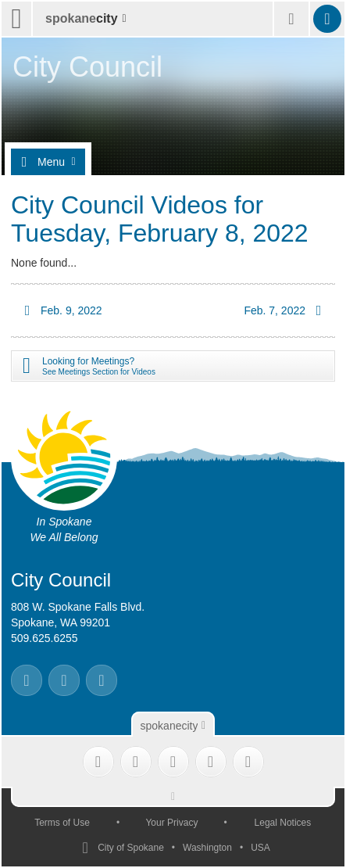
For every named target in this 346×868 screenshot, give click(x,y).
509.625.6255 (45, 638)
